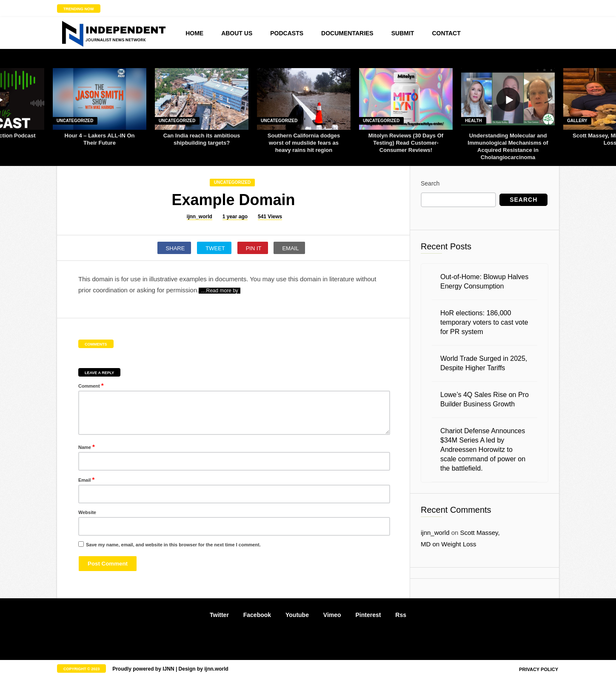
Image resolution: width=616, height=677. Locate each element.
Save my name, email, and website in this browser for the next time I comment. (173, 545)
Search (430, 183)
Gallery (577, 121)
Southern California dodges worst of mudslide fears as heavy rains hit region (304, 143)
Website (87, 512)
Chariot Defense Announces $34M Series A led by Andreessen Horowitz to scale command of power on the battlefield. (483, 450)
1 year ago (235, 217)
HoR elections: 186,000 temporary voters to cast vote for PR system (484, 322)
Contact (446, 33)
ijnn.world (216, 669)
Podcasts (287, 33)
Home (194, 33)
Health (473, 121)
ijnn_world (200, 217)
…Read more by (219, 291)
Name (87, 447)
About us (237, 33)
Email (86, 479)
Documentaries (347, 33)
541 (270, 217)
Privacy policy (539, 669)
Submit (403, 33)
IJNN (168, 669)
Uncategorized (75, 121)
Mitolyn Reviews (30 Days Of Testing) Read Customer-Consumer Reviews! (406, 143)
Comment (91, 385)
